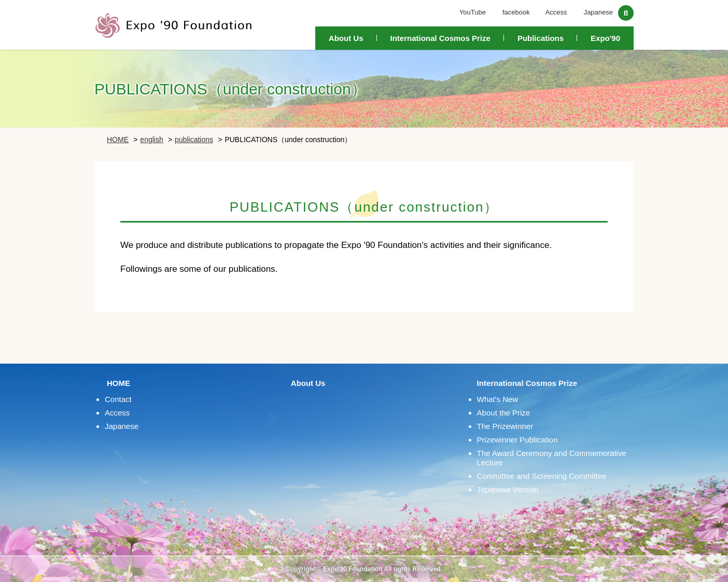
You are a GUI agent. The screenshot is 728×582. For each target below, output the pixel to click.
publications (194, 140)
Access (556, 12)
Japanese (598, 12)
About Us (346, 38)
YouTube (473, 12)
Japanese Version (508, 489)
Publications (541, 38)
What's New (498, 399)
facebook (516, 12)
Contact (118, 399)
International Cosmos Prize (440, 38)
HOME (118, 140)
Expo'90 (605, 38)
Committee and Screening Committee (542, 476)
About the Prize (504, 413)
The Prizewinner (505, 426)
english (151, 140)
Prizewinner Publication (517, 440)
